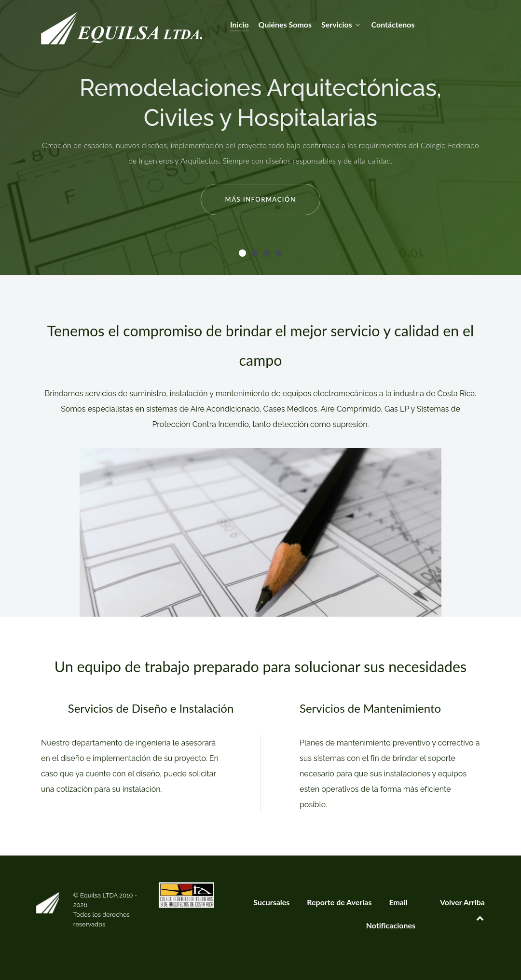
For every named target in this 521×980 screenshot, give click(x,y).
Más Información (261, 199)
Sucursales (271, 902)
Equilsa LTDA (100, 895)
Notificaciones (391, 925)
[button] (242, 253)
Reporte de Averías (339, 902)
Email (398, 902)
